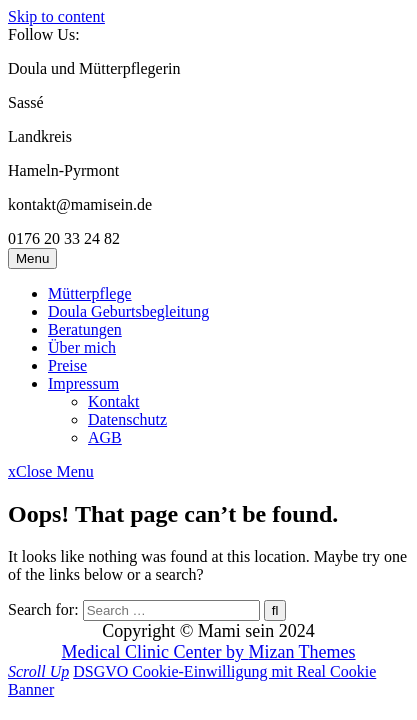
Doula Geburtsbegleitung (128, 311)
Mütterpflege (90, 293)
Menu (32, 258)
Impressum (83, 383)
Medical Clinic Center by (208, 652)
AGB (105, 437)
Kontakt (114, 401)
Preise (67, 365)
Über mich (82, 347)
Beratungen (85, 329)
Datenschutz (127, 419)
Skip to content (56, 16)
